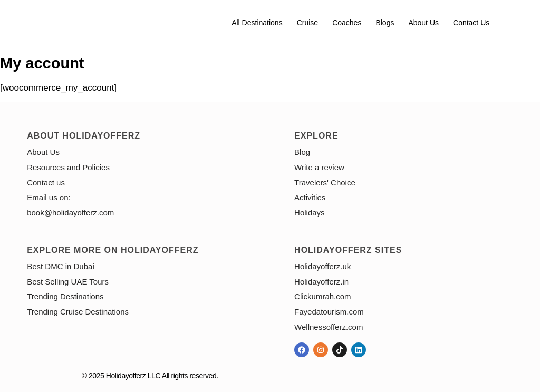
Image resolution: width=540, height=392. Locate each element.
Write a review (319, 167)
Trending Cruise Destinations (78, 312)
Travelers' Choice (325, 183)
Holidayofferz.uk (322, 266)
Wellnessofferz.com (329, 327)
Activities (310, 197)
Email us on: (49, 197)
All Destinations (257, 23)
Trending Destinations (65, 296)
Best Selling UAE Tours (68, 282)
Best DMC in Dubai (61, 266)
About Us (423, 23)
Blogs (385, 23)
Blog (302, 152)
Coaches (347, 23)
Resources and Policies (68, 167)
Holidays (310, 213)
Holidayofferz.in (321, 282)
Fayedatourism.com (329, 312)
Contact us (471, 23)
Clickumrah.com (323, 296)
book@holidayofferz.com (70, 213)
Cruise (307, 23)
